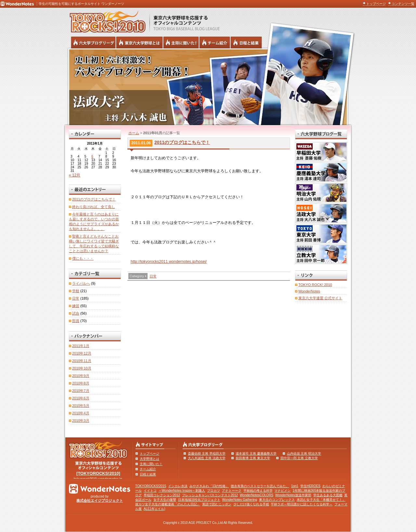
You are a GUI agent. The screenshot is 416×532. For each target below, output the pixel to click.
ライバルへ (81, 283)
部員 (76, 321)
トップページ (376, 4)
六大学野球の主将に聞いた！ (181, 43)
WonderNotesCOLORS (257, 495)
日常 (153, 276)
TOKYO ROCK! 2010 (315, 285)
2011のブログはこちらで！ (182, 142)
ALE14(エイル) (155, 509)
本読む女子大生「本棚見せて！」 (321, 500)
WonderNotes (309, 291)
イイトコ (150, 491)
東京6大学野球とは (139, 43)
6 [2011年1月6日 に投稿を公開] (92, 156)
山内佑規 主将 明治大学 (304, 454)
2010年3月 (81, 421)
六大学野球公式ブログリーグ (93, 43)
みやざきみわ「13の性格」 (209, 486)
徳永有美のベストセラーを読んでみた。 (260, 486)
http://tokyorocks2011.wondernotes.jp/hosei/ (169, 262)
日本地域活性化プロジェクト (199, 500)
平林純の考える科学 (258, 491)
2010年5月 (81, 406)
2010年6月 (81, 398)
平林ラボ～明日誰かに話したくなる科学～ (302, 504)
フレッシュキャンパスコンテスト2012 (210, 495)
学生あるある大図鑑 (328, 495)
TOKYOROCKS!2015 (151, 486)
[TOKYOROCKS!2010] (98, 473)
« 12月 (75, 175)
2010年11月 (82, 361)
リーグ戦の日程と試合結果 (246, 43)
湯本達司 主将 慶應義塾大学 (256, 454)
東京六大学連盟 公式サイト (320, 298)
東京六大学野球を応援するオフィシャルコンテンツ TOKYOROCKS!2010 (106, 20)
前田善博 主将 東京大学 (253, 458)
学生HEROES (310, 486)
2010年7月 (81, 391)
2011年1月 (81, 346)
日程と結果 (148, 474)
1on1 (295, 486)
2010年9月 (81, 376)
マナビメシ (282, 491)
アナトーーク (232, 491)
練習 (76, 306)
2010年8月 (81, 383)
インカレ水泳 (178, 486)
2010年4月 (81, 413)
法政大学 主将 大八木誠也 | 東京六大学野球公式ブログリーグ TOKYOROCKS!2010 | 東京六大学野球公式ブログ (208, 87)
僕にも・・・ (83, 258)
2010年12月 (82, 353)
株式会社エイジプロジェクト (100, 500)
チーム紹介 (148, 469)
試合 (76, 313)
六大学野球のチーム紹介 (215, 43)
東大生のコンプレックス (277, 500)
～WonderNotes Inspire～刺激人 (182, 491)
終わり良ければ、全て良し (94, 207)
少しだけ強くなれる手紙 (251, 504)
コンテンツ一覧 (403, 4)
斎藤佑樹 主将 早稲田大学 (207, 454)
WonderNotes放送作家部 (293, 495)
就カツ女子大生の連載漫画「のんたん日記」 (168, 504)
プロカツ (214, 491)
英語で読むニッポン (217, 504)
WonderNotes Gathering (240, 500)
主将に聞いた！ (151, 464)
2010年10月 (82, 368)
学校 (76, 291)
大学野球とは (149, 459)
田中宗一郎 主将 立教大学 (299, 458)
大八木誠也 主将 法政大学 (207, 458)
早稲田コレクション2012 (162, 495)
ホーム (134, 133)
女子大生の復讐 (165, 500)
